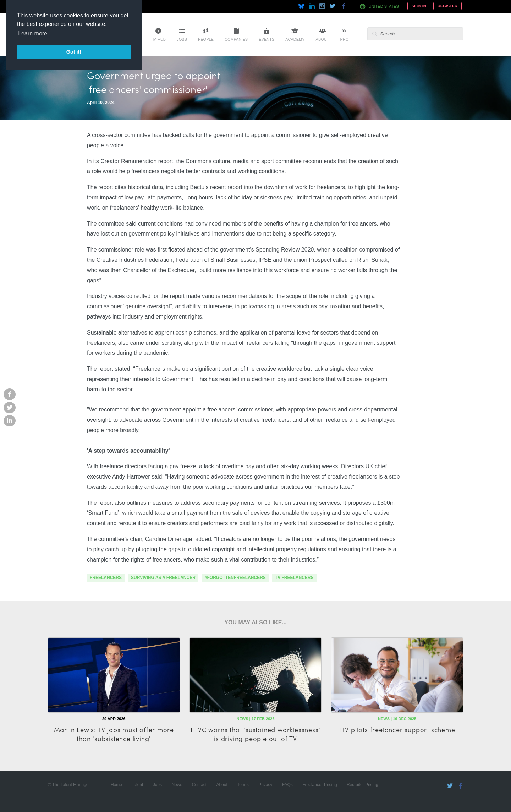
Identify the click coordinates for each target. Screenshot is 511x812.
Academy (295, 39)
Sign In (419, 6)
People (206, 39)
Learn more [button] (33, 34)
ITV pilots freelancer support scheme (397, 730)
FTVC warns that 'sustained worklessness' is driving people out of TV (255, 734)
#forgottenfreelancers (235, 578)
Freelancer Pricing (320, 785)
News (177, 785)
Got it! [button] (74, 52)
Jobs (182, 39)
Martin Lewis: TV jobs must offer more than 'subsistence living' (114, 734)
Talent (137, 785)
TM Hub (158, 39)
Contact (199, 785)
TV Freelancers (294, 578)
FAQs (287, 785)
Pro (344, 39)
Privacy (265, 785)
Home (116, 785)
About (323, 39)
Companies (236, 39)
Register (447, 6)
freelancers (106, 578)
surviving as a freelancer (163, 578)
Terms (243, 785)
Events (267, 39)
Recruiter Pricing (362, 785)
